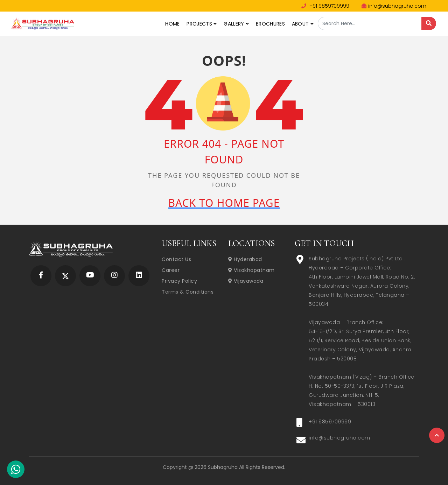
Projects (202, 24)
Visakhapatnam (251, 270)
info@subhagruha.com (394, 6)
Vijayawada (246, 281)
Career (171, 270)
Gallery (236, 24)
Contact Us (176, 259)
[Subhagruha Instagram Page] (114, 276)
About (303, 24)
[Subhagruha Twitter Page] (65, 276)
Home (172, 24)
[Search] (429, 23)
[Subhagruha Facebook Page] (41, 276)
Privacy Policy (179, 281)
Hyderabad (245, 259)
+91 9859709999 (325, 6)
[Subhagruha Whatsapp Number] (16, 471)
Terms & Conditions (188, 292)
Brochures (270, 24)
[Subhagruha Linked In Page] (139, 276)
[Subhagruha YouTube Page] (90, 276)
